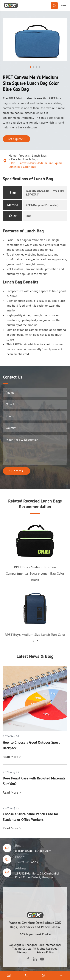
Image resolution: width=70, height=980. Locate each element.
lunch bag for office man (29, 240)
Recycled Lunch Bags (24, 159)
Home (13, 155)
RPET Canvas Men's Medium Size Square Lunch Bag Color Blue (36, 165)
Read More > (12, 757)
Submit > (16, 471)
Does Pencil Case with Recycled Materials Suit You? (34, 781)
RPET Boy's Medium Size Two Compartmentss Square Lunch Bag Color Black (35, 573)
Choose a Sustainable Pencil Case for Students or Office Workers (31, 817)
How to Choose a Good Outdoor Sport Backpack (31, 745)
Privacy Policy (45, 952)
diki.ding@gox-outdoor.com (33, 851)
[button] (31, 67)
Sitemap (22, 952)
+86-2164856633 (27, 862)
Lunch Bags (39, 155)
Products (24, 155)
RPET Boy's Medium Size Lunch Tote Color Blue (35, 638)
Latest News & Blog (35, 656)
